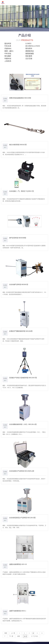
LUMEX (28, 43)
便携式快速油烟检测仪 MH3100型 (20, 98)
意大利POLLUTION (33, 46)
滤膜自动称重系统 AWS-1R (18, 564)
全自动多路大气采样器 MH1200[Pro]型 (22, 471)
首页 (6, 633)
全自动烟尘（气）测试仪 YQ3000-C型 (22, 191)
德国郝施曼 (30, 54)
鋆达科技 (8, 43)
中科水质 (8, 46)
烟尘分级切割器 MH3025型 (18, 145)
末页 (19, 636)
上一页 (13, 633)
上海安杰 (8, 61)
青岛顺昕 (8, 56)
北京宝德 (29, 59)
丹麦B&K (8, 48)
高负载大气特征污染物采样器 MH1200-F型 (23, 378)
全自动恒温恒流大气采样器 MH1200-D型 (22, 518)
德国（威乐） (9, 51)
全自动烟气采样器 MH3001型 (19, 284)
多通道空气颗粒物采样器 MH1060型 (21, 331)
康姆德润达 (30, 51)
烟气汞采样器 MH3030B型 (18, 238)
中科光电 (8, 54)
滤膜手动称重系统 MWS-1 (18, 611)
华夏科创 (8, 59)
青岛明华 (29, 48)
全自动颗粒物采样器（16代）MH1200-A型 (23, 424)
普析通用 (29, 56)
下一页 (11, 636)
